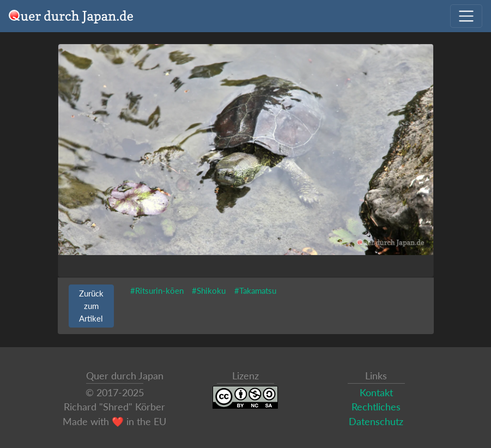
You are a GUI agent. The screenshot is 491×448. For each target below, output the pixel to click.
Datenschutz (376, 422)
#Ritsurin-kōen (157, 290)
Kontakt (376, 393)
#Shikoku (209, 290)
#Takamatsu (255, 290)
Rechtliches (376, 407)
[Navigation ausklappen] (466, 16)
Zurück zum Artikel (91, 306)
